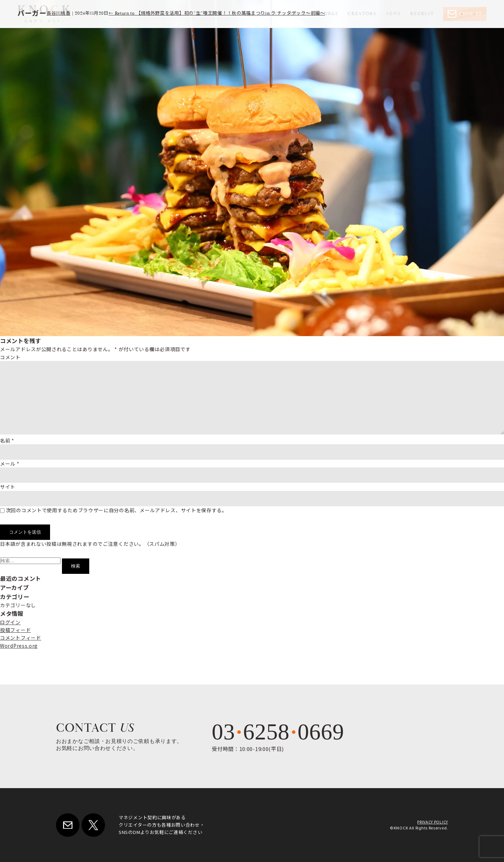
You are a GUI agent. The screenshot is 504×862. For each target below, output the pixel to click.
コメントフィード (21, 638)
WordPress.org (19, 646)
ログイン (10, 622)
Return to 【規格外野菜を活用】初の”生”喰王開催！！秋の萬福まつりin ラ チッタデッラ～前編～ (217, 13)
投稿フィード (15, 630)
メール (10, 464)
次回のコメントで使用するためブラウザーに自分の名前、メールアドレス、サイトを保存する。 (117, 510)
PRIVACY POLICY (433, 822)
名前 (7, 440)
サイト (8, 487)
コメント (10, 357)
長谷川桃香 (59, 13)
